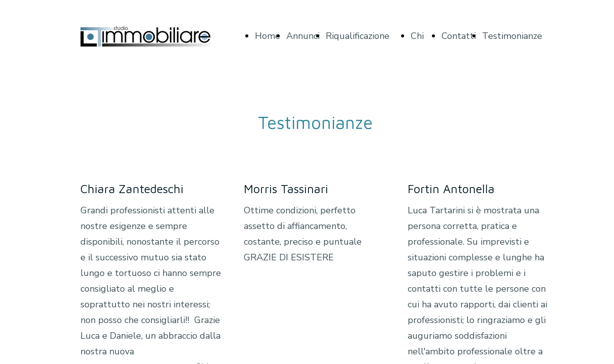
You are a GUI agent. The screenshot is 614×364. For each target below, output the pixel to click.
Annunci (303, 36)
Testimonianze (512, 36)
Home (268, 36)
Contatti (459, 36)
